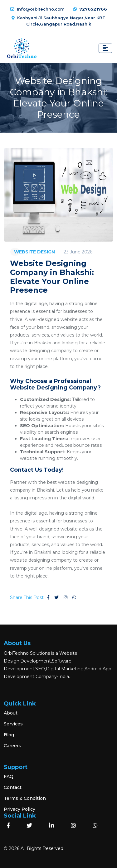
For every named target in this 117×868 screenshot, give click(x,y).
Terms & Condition (25, 798)
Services (13, 724)
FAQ (9, 776)
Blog (9, 735)
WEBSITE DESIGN (34, 252)
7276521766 (90, 9)
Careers (12, 746)
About (11, 713)
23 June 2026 (78, 252)
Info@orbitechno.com (37, 9)
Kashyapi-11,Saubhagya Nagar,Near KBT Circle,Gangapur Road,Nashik (58, 21)
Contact (13, 787)
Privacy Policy (19, 809)
